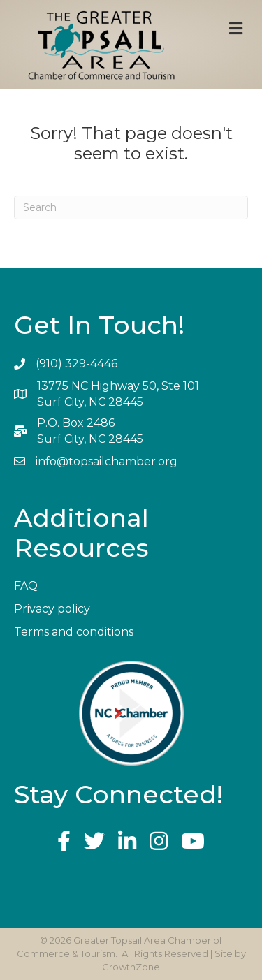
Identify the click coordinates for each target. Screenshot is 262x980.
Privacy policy (52, 609)
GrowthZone (131, 967)
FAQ (26, 586)
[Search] (131, 207)
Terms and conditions (74, 632)
